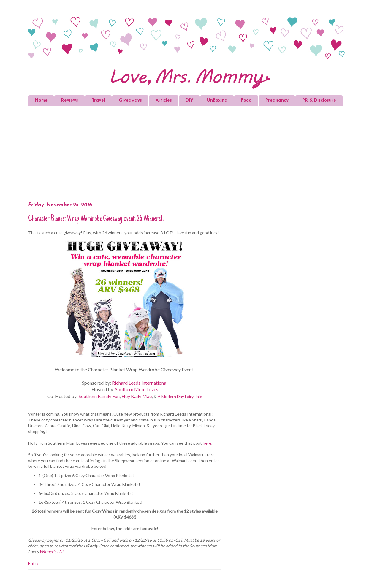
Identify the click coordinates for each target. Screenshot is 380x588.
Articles (164, 100)
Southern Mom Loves (137, 389)
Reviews (70, 100)
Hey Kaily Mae (137, 396)
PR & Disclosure (319, 100)
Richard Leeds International (140, 383)
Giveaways (130, 100)
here (207, 443)
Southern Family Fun (99, 396)
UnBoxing (217, 100)
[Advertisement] (141, 155)
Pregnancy (277, 100)
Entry (33, 563)
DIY (189, 100)
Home (41, 100)
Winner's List (52, 552)
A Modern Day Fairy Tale (180, 396)
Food (246, 100)
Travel (98, 100)
